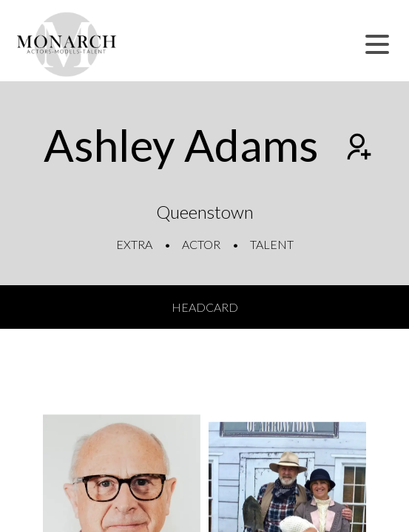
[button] (377, 44)
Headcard (205, 307)
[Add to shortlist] (357, 149)
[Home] (67, 44)
